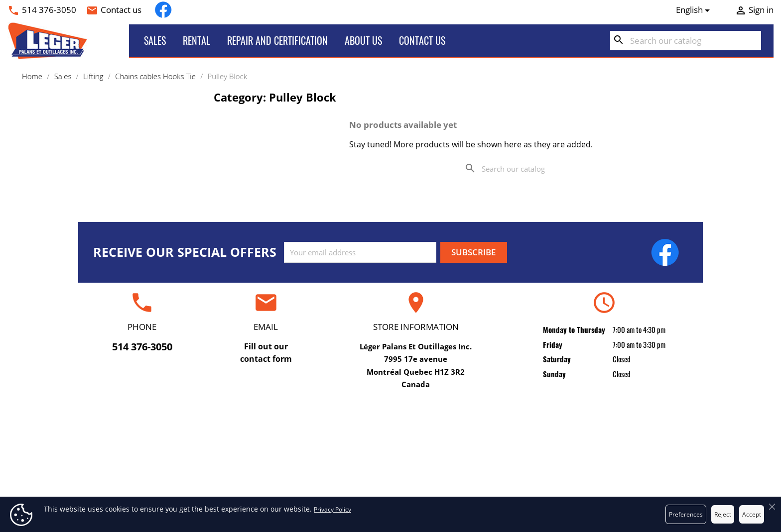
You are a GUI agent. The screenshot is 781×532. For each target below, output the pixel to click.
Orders (599, 450)
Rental (196, 40)
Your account (599, 415)
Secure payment (390, 481)
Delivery (390, 435)
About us (363, 40)
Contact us (121, 10)
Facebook (163, 10)
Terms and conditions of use (390, 450)
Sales (155, 40)
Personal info (599, 435)
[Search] (686, 41)
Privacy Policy (332, 509)
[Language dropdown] (695, 10)
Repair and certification (277, 40)
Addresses (599, 481)
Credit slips (599, 465)
